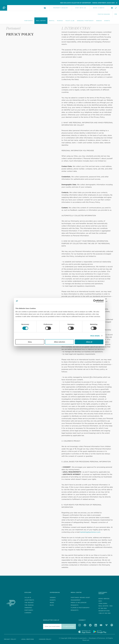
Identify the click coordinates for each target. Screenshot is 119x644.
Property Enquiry (61, 8)
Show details (95, 336)
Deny (30, 342)
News (52, 603)
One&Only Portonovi (85, 21)
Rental (52, 21)
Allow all (89, 342)
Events (107, 21)
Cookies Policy (45, 639)
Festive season (104, 14)
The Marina (29, 605)
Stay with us (81, 8)
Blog (52, 605)
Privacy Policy (10, 639)
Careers (28, 613)
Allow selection (59, 342)
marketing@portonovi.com (90, 532)
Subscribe (69, 626)
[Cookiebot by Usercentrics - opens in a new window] (95, 301)
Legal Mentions (28, 639)
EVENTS (53, 600)
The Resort (29, 603)
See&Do (99, 21)
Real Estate (41, 21)
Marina (60, 21)
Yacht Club (70, 21)
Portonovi (29, 21)
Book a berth (99, 8)
